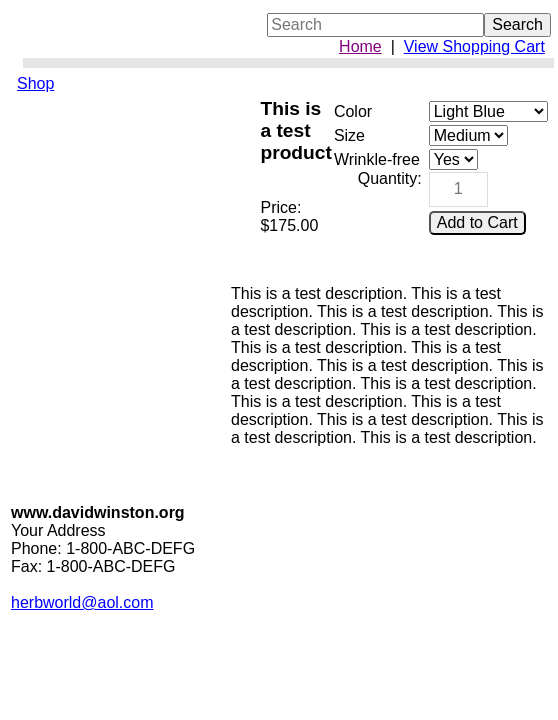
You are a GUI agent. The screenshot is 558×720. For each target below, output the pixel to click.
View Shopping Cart (474, 46)
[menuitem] (117, 84)
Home (360, 46)
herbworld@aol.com (82, 602)
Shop (35, 83)
